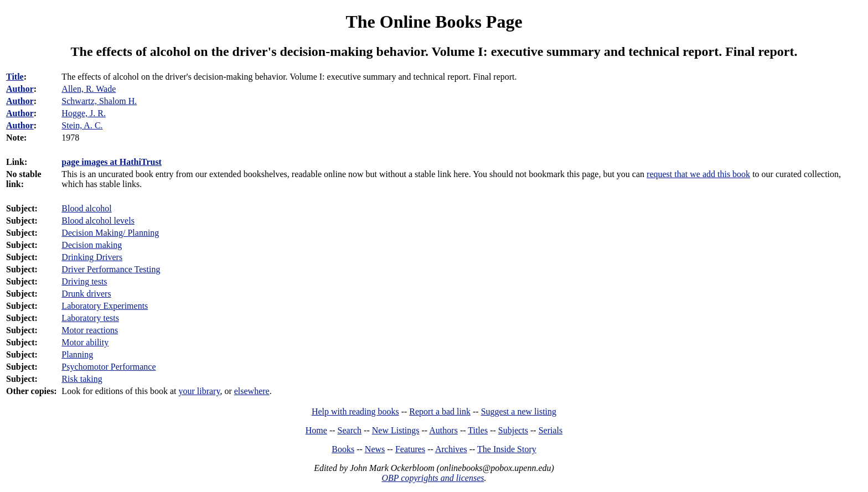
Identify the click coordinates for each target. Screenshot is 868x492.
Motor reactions (90, 330)
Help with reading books (355, 411)
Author (20, 89)
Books (343, 449)
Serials (551, 430)
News (375, 449)
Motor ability (85, 342)
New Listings (396, 430)
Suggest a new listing (519, 411)
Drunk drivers (86, 294)
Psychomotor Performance (108, 367)
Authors (443, 430)
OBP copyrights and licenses (433, 478)
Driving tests (84, 281)
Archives (451, 449)
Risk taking (82, 379)
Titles (478, 430)
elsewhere (252, 391)
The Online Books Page (434, 22)
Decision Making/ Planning (110, 233)
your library (199, 391)
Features (410, 449)
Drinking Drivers (92, 257)
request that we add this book (698, 174)
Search (350, 430)
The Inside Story (507, 449)
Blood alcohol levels (98, 221)
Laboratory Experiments (105, 306)
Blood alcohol (86, 208)
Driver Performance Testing (111, 269)
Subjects (513, 430)
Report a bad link (440, 411)
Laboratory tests (90, 318)
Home (316, 430)
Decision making (92, 245)
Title (15, 77)
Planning (77, 354)
